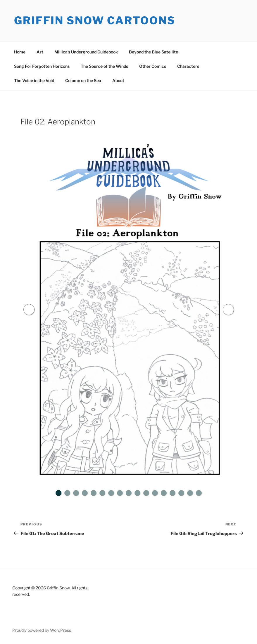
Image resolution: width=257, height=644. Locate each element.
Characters (188, 66)
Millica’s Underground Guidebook (86, 52)
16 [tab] (190, 493)
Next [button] (228, 310)
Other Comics (153, 66)
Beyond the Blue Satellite (153, 52)
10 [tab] (137, 493)
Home (20, 52)
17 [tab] (199, 493)
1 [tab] (58, 493)
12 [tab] (155, 493)
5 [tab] (94, 493)
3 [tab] (76, 493)
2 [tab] (67, 493)
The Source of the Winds (104, 66)
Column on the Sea (83, 80)
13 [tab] (164, 493)
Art (40, 52)
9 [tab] (129, 493)
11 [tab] (146, 493)
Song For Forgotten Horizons (42, 66)
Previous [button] (29, 310)
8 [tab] (120, 493)
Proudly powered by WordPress (42, 630)
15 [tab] (181, 493)
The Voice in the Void (34, 80)
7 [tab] (111, 493)
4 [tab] (85, 493)
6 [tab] (102, 493)
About (118, 80)
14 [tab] (173, 493)
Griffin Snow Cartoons (95, 20)
